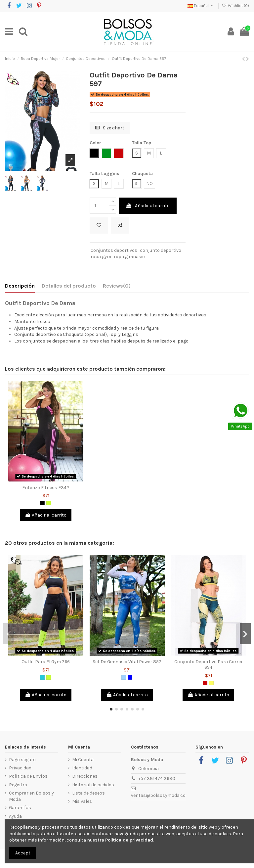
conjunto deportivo (161, 250)
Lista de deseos (88, 793)
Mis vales (82, 801)
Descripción (20, 286)
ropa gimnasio (129, 257)
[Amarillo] (211, 683)
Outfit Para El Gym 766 (46, 662)
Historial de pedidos (93, 785)
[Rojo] (205, 683)
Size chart (110, 128)
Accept (23, 853)
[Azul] (130, 677)
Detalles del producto (69, 286)
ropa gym (101, 257)
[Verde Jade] (42, 677)
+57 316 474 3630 (157, 778)
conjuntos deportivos (114, 250)
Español (201, 6)
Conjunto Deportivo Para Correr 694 (209, 664)
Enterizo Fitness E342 (46, 488)
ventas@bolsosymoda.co (158, 795)
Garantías (20, 808)
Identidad (82, 768)
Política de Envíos (28, 776)
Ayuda (15, 816)
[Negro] (42, 503)
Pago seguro (22, 760)
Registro (18, 785)
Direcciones (85, 776)
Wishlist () (235, 6)
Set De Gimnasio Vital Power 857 (127, 662)
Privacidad (20, 768)
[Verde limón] (49, 503)
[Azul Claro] (124, 677)
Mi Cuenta (83, 760)
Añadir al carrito (148, 206)
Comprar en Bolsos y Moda (31, 796)
